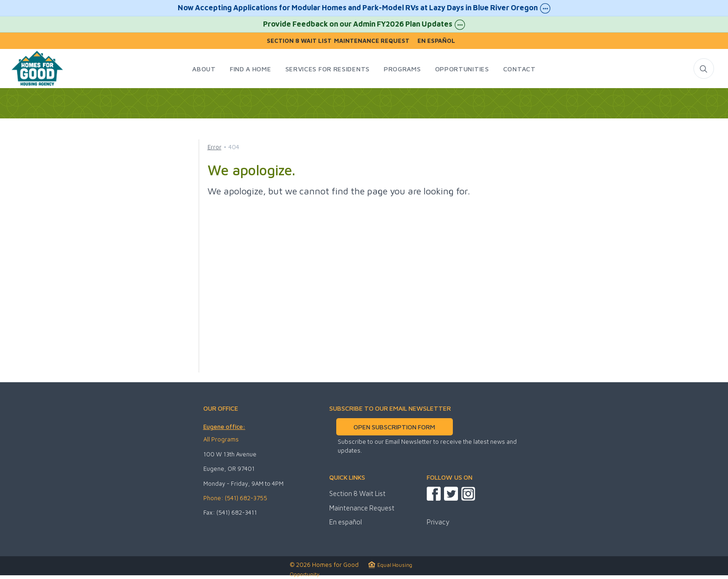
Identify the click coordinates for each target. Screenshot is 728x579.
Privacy (438, 522)
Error (215, 147)
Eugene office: (224, 427)
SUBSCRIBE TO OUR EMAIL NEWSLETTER (390, 408)
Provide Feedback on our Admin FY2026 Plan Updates (364, 25)
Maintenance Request (372, 41)
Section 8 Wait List (299, 41)
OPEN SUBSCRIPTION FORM (394, 427)
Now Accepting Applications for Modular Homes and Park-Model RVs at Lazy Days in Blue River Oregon (364, 8)
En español (436, 41)
